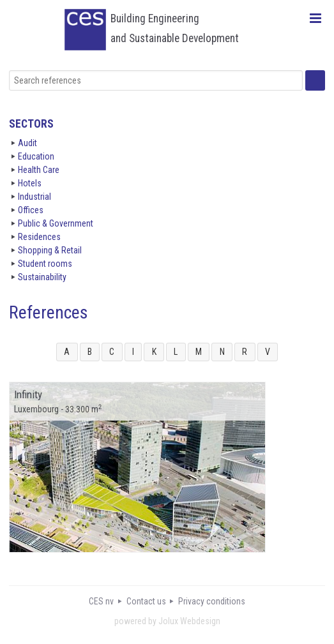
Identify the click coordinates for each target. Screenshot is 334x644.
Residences (39, 237)
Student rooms (45, 264)
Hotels (30, 183)
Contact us (146, 601)
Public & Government (56, 223)
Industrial (34, 197)
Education (36, 156)
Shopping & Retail (50, 250)
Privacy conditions (212, 601)
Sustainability (42, 277)
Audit (27, 143)
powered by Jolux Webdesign (167, 621)
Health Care (39, 170)
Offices (31, 210)
